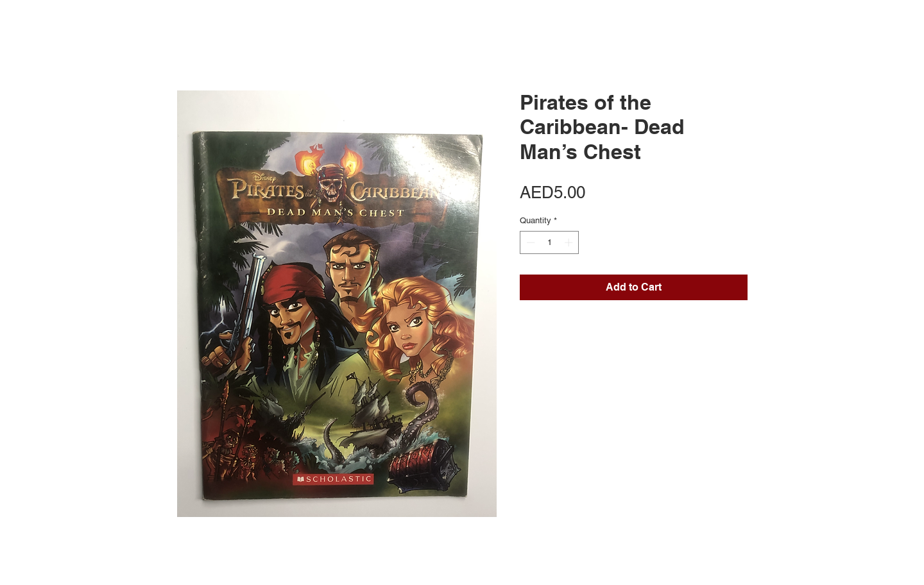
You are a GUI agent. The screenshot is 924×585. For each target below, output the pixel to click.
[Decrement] (529, 242)
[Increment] (570, 242)
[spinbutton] (550, 242)
